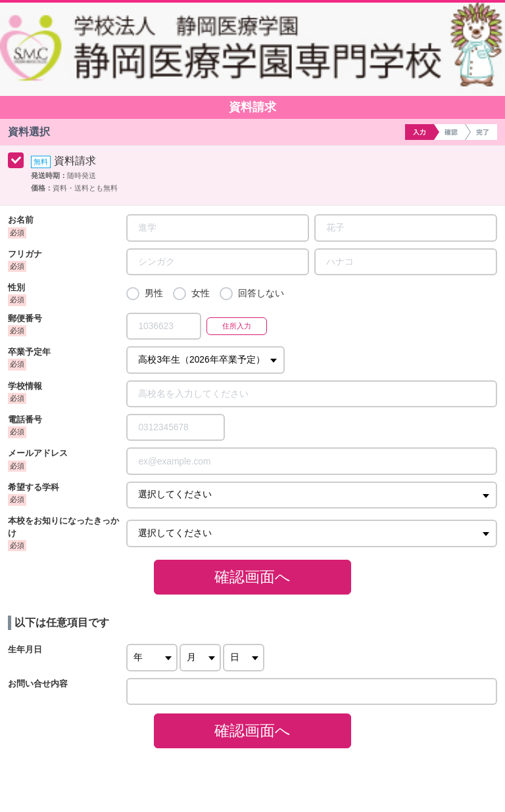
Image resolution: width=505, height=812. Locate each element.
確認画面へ (252, 577)
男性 (154, 293)
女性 (201, 293)
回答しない (261, 293)
